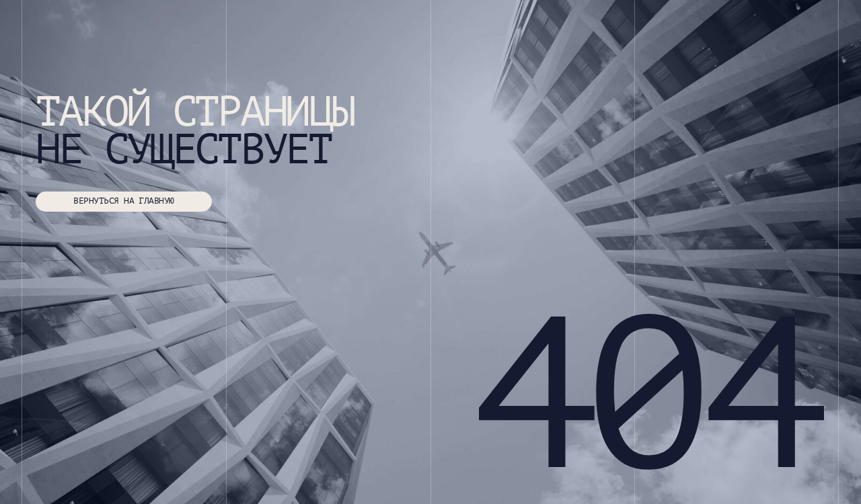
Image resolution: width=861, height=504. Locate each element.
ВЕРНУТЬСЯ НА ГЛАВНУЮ (123, 201)
